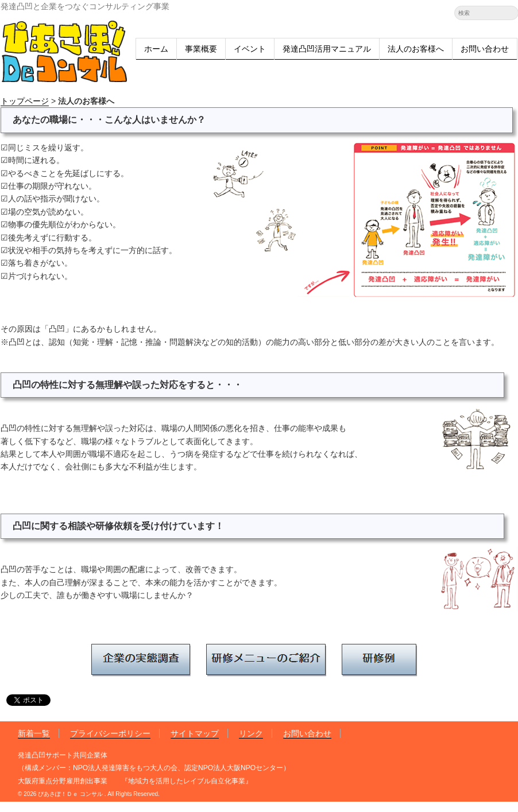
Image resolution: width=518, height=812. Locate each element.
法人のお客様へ (416, 49)
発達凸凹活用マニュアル (327, 49)
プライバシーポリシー (110, 733)
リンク (251, 733)
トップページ (25, 101)
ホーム (156, 49)
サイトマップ (195, 733)
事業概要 (201, 49)
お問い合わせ (485, 49)
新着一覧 (34, 733)
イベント (250, 49)
